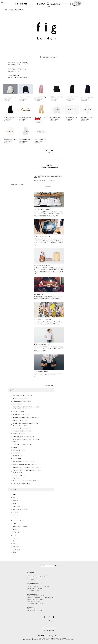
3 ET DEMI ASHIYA (33, 594)
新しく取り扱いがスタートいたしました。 (49, 178)
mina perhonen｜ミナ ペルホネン (22, 431)
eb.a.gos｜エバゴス (19, 412)
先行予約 (15, 501)
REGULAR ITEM (17, 184)
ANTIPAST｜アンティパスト (21, 398)
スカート (15, 529)
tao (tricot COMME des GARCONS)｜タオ (25, 464)
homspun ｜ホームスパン (20, 420)
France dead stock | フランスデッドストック (26, 481)
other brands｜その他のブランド (22, 484)
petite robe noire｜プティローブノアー (24, 437)
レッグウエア (17, 550)
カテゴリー (13, 490)
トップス (15, 512)
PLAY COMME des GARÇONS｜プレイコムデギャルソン (27, 441)
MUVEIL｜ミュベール (19, 434)
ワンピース (16, 532)
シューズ (15, 538)
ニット (15, 518)
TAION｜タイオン (18, 456)
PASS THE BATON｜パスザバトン (23, 444)
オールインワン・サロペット (21, 527)
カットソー (16, 515)
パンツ (15, 524)
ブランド (12, 390)
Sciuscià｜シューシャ (19, 450)
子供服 (15, 552)
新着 (14, 498)
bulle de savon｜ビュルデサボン (22, 401)
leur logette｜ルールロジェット (22, 428)
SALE (15, 503)
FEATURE (49, 150)
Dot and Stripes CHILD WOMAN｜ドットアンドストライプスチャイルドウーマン (27, 408)
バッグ (15, 535)
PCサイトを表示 (49, 630)
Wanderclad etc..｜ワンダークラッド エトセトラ (27, 467)
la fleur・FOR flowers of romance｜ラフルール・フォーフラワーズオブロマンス (26, 424)
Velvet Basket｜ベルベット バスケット (24, 462)
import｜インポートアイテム (21, 478)
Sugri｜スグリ (17, 453)
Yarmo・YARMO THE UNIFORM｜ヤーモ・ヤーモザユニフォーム (27, 471)
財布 (14, 544)
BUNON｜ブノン (18, 404)
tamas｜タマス (17, 459)
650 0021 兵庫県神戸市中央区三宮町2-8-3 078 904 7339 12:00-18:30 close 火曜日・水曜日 (38, 589)
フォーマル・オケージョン (20, 509)
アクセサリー (17, 547)
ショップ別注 (17, 506)
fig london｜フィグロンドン (21, 415)
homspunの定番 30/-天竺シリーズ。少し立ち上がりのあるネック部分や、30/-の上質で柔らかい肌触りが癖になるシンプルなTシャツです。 (49, 347)
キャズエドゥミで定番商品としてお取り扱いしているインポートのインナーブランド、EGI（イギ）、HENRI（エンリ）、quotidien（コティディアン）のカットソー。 (49, 212)
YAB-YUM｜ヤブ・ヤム (19, 475)
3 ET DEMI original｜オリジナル (22, 395)
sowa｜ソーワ (17, 447)
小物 (14, 541)
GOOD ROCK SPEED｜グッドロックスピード (26, 417)
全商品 (15, 495)
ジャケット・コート (18, 521)
